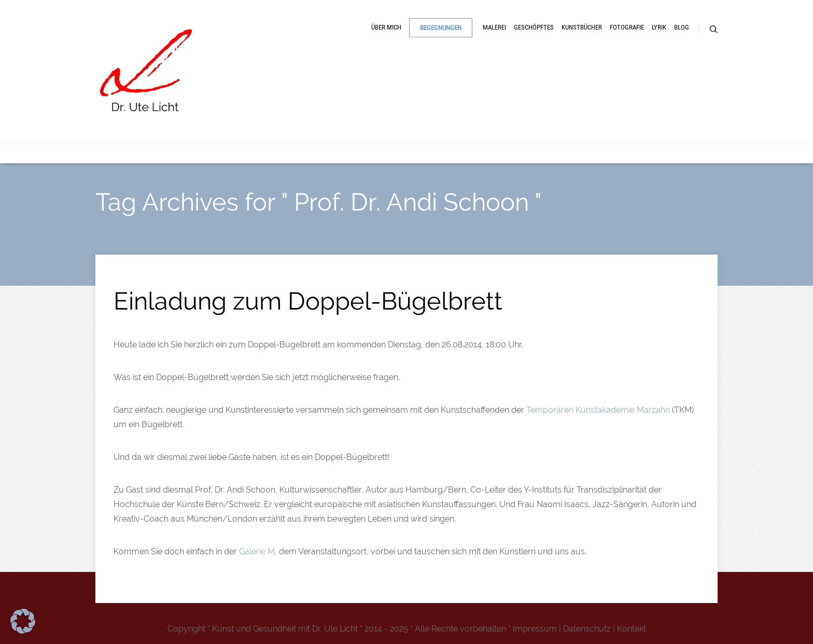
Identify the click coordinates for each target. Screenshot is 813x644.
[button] (23, 621)
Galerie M (257, 551)
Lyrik (659, 27)
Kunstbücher (582, 27)
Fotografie (627, 27)
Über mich (386, 27)
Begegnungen (441, 28)
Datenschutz (587, 629)
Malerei (494, 27)
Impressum (535, 629)
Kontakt (632, 629)
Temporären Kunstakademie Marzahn (598, 410)
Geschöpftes (534, 27)
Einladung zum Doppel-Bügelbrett (308, 301)
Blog (682, 27)
